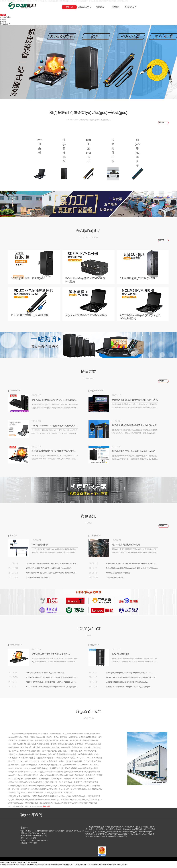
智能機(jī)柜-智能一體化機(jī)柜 (28, 280)
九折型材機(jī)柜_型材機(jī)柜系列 (138, 280)
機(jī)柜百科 (95, 647)
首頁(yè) (69, 7)
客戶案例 (13, 538)
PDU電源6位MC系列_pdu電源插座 (30, 318)
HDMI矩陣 (33, 845)
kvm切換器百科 (16, 647)
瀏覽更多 (161, 240)
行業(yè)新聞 (95, 538)
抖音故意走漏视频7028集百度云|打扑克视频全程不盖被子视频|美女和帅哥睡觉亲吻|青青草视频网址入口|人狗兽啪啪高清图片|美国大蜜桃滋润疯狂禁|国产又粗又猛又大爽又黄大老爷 (64, 867)
